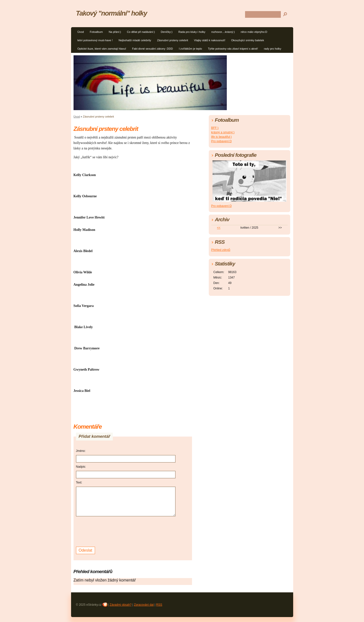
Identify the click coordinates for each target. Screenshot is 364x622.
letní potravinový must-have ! (95, 40)
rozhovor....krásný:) (223, 32)
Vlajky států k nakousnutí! (210, 40)
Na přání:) (115, 32)
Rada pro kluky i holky (192, 32)
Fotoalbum (96, 32)
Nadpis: (81, 467)
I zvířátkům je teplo (191, 49)
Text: (79, 482)
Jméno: (81, 451)
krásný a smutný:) (223, 132)
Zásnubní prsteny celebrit (172, 40)
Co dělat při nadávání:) (141, 32)
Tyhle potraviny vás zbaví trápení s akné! (233, 49)
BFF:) (215, 128)
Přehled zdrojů (221, 250)
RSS (159, 605)
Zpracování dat (144, 605)
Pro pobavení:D (221, 141)
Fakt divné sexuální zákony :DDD (152, 49)
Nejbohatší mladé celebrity (135, 40)
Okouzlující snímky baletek (248, 40)
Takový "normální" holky (112, 13)
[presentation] (114, 531)
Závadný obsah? (121, 605)
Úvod (81, 32)
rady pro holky (272, 49)
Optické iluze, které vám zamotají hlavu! (102, 49)
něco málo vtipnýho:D (254, 32)
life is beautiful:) (221, 137)
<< (219, 228)
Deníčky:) (166, 32)
